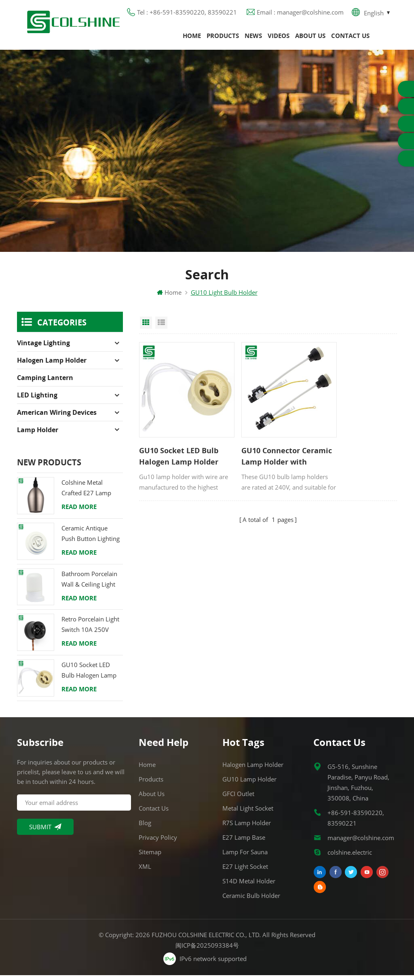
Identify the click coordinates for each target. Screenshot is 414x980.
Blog (145, 828)
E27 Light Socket (245, 871)
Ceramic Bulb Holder (251, 900)
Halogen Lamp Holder (52, 365)
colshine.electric (350, 857)
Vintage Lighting (43, 348)
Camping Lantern (45, 383)
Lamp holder (38, 435)
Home (192, 38)
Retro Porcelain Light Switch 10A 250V (90, 629)
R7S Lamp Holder (247, 828)
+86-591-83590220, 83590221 (356, 823)
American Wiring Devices (57, 418)
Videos (279, 38)
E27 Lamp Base (244, 842)
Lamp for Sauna (245, 857)
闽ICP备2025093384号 (207, 950)
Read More (79, 512)
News (253, 38)
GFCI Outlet (238, 798)
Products (223, 38)
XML (145, 871)
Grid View (146, 328)
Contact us (350, 38)
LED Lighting (37, 400)
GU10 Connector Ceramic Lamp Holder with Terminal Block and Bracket (266, 446)
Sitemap (150, 857)
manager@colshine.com (361, 843)
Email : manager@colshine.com (300, 14)
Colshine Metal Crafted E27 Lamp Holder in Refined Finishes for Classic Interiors (88, 493)
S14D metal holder (249, 886)
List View (161, 328)
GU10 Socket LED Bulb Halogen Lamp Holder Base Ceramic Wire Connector (179, 446)
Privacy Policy (158, 842)
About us (310, 38)
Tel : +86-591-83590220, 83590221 (187, 14)
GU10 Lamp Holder (249, 784)
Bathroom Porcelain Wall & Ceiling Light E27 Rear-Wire (89, 584)
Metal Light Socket (248, 813)
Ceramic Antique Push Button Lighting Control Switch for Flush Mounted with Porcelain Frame (91, 539)
